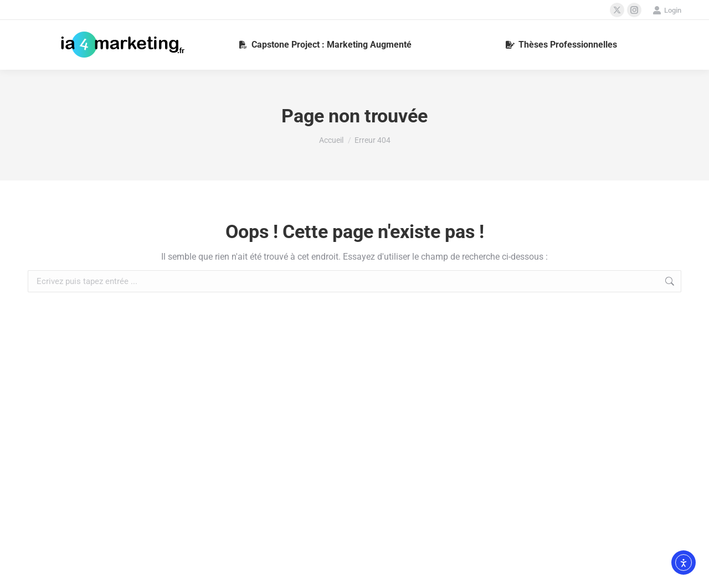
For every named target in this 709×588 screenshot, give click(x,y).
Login (667, 10)
